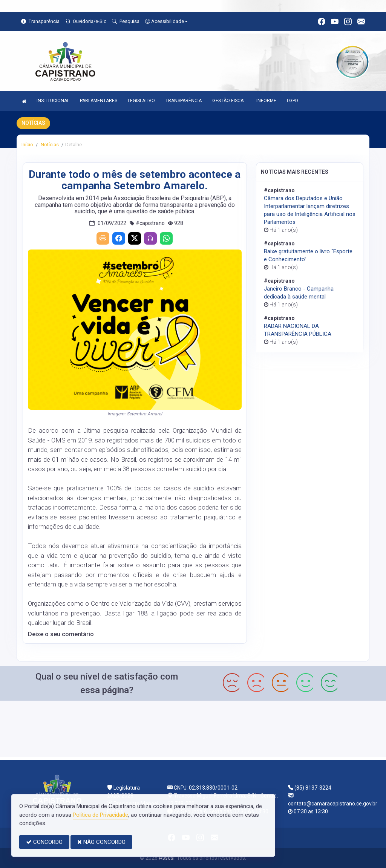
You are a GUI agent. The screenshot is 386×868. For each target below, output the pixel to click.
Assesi (167, 858)
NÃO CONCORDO (101, 842)
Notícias (49, 145)
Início (27, 145)
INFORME (266, 101)
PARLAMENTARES (99, 101)
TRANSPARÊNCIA (184, 101)
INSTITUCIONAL (53, 101)
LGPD (293, 101)
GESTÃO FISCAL (229, 101)
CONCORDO (44, 842)
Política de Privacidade (100, 815)
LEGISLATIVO (141, 101)
